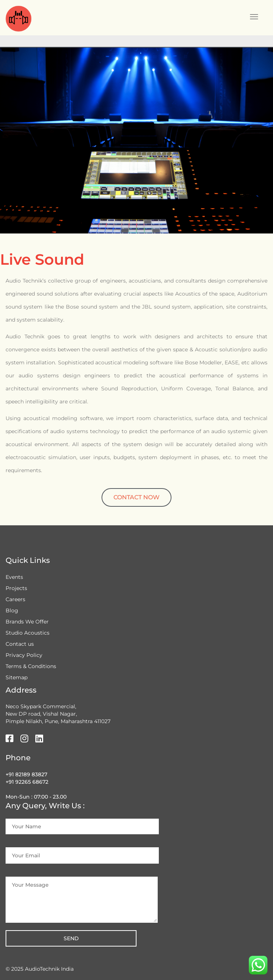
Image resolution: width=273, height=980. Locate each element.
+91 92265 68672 (27, 782)
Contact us (20, 644)
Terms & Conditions (31, 666)
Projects (16, 588)
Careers (15, 599)
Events (14, 577)
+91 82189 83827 (26, 774)
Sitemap (17, 677)
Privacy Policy (24, 655)
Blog (12, 610)
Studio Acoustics (28, 633)
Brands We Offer (27, 622)
